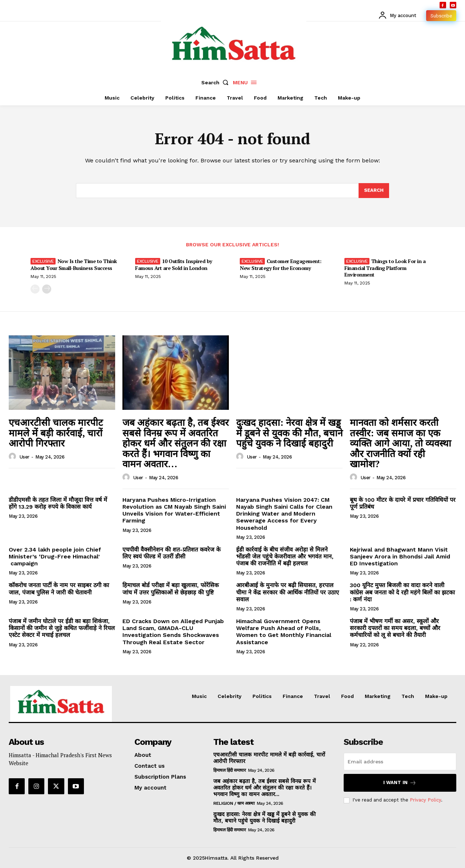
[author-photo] (13, 457)
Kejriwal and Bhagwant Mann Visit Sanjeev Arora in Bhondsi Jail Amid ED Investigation (400, 556)
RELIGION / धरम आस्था (234, 803)
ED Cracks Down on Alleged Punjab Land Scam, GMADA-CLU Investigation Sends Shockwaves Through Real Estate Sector (173, 632)
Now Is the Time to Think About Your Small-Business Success (74, 264)
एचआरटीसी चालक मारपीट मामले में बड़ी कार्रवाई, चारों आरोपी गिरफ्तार (56, 433)
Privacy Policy (425, 800)
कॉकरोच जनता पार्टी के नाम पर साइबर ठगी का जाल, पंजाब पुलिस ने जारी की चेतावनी (59, 589)
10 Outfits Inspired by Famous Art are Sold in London (174, 264)
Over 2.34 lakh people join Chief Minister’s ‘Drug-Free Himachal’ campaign (55, 556)
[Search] (374, 191)
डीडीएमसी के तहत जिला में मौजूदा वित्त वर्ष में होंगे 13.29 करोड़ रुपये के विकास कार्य (58, 503)
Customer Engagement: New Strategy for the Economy (281, 264)
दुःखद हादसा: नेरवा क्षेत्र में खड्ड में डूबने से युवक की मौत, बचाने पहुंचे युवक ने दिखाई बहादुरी (289, 433)
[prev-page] (35, 289)
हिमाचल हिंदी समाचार (229, 770)
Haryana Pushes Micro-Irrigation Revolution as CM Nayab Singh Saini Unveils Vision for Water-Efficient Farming (174, 510)
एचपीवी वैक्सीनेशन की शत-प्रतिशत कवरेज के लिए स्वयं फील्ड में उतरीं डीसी (171, 553)
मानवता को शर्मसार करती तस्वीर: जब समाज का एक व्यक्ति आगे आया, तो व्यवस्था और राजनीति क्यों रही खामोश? (401, 443)
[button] (217, 82)
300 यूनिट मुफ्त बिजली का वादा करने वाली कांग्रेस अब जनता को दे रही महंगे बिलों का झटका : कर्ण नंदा (402, 592)
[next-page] (47, 289)
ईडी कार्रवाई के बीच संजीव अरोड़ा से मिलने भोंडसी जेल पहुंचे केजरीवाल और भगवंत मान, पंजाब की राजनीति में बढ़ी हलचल (285, 556)
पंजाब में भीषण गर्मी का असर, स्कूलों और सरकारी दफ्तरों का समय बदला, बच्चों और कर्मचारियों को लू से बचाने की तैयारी (395, 628)
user (25, 457)
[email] (400, 762)
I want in (400, 783)
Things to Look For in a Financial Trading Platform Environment (385, 268)
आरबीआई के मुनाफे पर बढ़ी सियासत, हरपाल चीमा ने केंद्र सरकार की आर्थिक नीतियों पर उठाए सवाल (288, 592)
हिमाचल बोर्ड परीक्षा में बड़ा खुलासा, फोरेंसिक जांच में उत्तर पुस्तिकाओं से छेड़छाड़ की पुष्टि (171, 589)
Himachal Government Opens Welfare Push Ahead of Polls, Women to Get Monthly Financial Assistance (284, 632)
